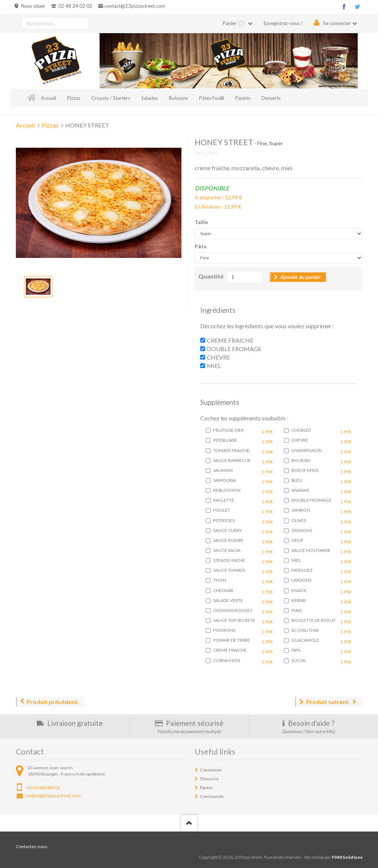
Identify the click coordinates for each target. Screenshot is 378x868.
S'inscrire (209, 779)
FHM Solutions (347, 857)
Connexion (211, 770)
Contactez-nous (32, 846)
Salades (150, 98)
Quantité (211, 276)
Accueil (48, 98)
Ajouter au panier (300, 277)
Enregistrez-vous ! (283, 23)
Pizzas (74, 98)
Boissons (178, 98)
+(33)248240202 (43, 787)
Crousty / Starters (111, 98)
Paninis (243, 98)
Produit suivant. (328, 702)
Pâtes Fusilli (212, 98)
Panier (235, 24)
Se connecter (337, 23)
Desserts (271, 98)
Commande (212, 796)
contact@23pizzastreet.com (135, 6)
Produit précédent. (53, 702)
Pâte (201, 246)
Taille (201, 222)
